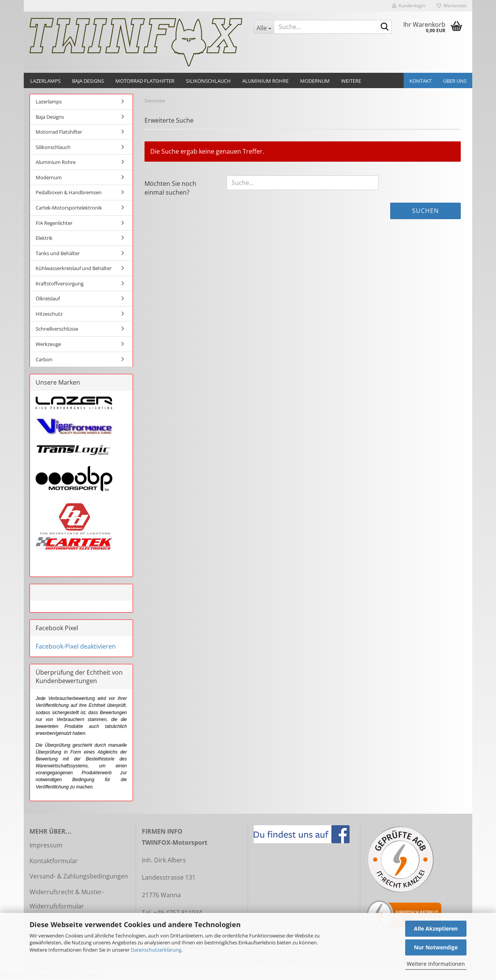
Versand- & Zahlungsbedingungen (79, 876)
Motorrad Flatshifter (145, 81)
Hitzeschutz (49, 314)
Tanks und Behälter (58, 253)
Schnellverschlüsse (57, 329)
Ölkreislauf (48, 298)
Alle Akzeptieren (436, 928)
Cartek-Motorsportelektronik (69, 208)
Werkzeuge (48, 344)
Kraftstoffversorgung (60, 284)
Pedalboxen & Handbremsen (69, 192)
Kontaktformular (54, 861)
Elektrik (44, 238)
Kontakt (420, 81)
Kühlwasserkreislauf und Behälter (74, 268)
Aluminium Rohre (265, 81)
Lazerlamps (45, 81)
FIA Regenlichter (54, 223)
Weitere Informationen (436, 964)
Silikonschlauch (208, 81)
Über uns (455, 81)
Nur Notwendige (436, 947)
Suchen (425, 211)
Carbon (44, 359)
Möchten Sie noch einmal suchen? (170, 188)
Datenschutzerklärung (156, 950)
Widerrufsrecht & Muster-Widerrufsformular (67, 899)
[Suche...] (264, 27)
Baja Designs (88, 81)
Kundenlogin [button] (409, 6)
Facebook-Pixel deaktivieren (76, 646)
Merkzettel (452, 6)
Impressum (46, 845)
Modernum (315, 81)
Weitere (351, 81)
